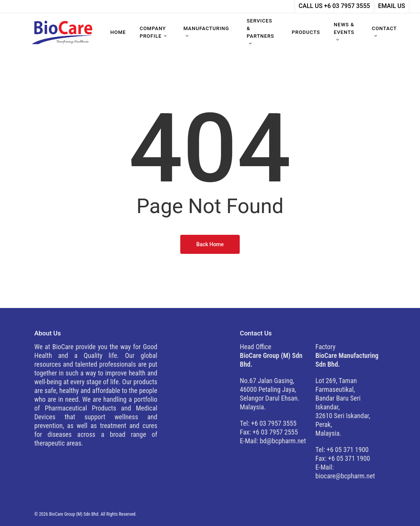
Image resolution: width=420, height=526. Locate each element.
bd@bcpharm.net (283, 441)
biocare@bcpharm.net (345, 476)
